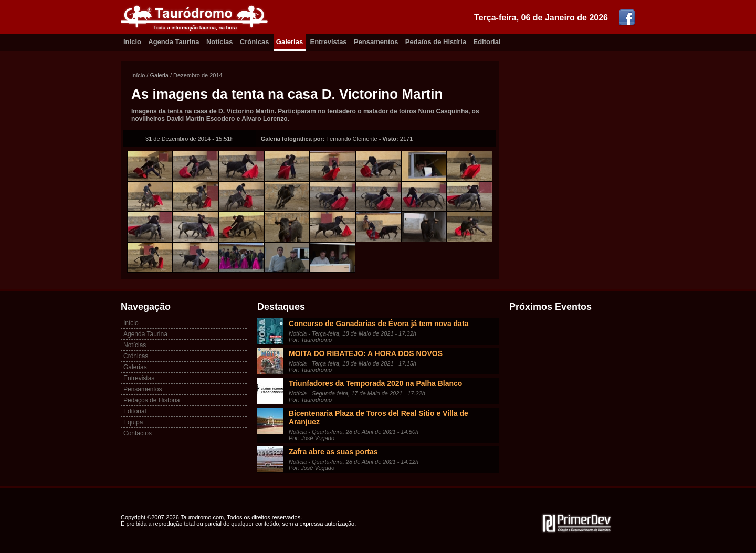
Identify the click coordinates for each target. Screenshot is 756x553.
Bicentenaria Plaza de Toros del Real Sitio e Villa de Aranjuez (379, 418)
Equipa (133, 422)
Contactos (138, 433)
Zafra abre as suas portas (333, 452)
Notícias (220, 42)
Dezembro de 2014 (198, 75)
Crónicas (255, 42)
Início (138, 75)
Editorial (487, 42)
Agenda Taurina (174, 42)
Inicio (132, 42)
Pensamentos (376, 42)
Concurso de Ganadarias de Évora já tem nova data (379, 324)
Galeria (159, 75)
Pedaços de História (151, 400)
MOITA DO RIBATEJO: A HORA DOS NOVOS (366, 353)
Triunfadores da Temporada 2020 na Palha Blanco (375, 383)
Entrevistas (329, 42)
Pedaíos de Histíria (436, 42)
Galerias (290, 42)
